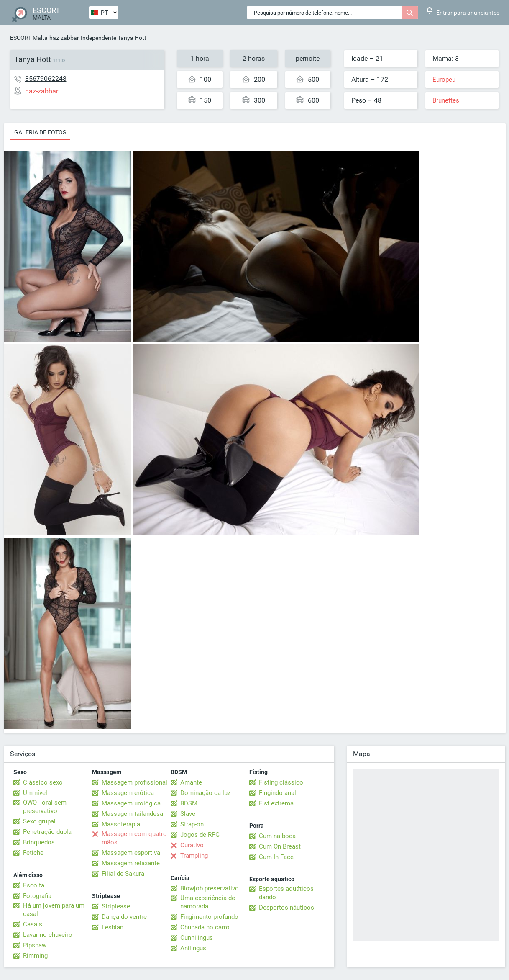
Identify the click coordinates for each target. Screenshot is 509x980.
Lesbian (113, 927)
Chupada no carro (205, 927)
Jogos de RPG (200, 835)
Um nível (35, 793)
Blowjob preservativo (210, 888)
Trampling (194, 856)
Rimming (35, 956)
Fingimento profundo (209, 917)
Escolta (34, 885)
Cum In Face (276, 857)
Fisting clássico (281, 782)
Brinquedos (39, 842)
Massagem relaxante (131, 863)
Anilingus (193, 948)
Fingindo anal (278, 793)
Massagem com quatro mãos (134, 838)
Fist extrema (276, 803)
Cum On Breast (280, 846)
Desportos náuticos (286, 908)
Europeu (444, 80)
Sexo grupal (39, 821)
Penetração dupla (47, 832)
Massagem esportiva (131, 853)
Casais (33, 924)
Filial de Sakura (123, 874)
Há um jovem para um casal (54, 910)
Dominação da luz (205, 793)
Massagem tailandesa (132, 814)
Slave (188, 814)
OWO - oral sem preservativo (45, 807)
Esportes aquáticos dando (286, 893)
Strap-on (192, 824)
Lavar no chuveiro (48, 935)
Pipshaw (35, 945)
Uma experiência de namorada (208, 902)
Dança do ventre (124, 917)
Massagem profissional (134, 782)
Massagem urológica (131, 803)
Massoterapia (121, 824)
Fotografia (37, 896)
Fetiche (33, 853)
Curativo (192, 845)
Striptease (116, 906)
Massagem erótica (128, 793)
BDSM (189, 803)
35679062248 (46, 78)
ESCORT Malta (29, 38)
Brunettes (446, 100)
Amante (191, 782)
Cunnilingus (197, 938)
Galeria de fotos (40, 132)
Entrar (463, 11)
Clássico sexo (43, 782)
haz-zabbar (64, 38)
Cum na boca (277, 836)
